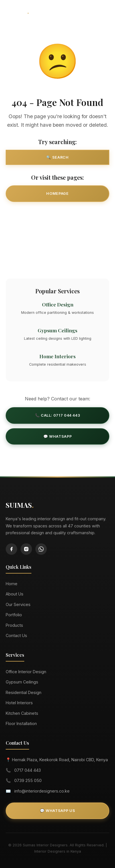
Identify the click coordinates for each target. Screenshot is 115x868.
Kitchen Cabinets (22, 713)
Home (12, 584)
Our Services (58, 215)
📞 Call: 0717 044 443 (58, 415)
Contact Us (57, 256)
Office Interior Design (26, 672)
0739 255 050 (28, 780)
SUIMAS (17, 11)
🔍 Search (57, 157)
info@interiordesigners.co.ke (42, 791)
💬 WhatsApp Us (57, 811)
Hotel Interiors (19, 703)
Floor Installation (21, 723)
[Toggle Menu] (103, 11)
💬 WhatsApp (57, 436)
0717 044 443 (28, 770)
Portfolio (14, 615)
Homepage (57, 194)
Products (14, 625)
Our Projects (57, 236)
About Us (15, 594)
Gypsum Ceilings (22, 682)
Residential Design (24, 692)
